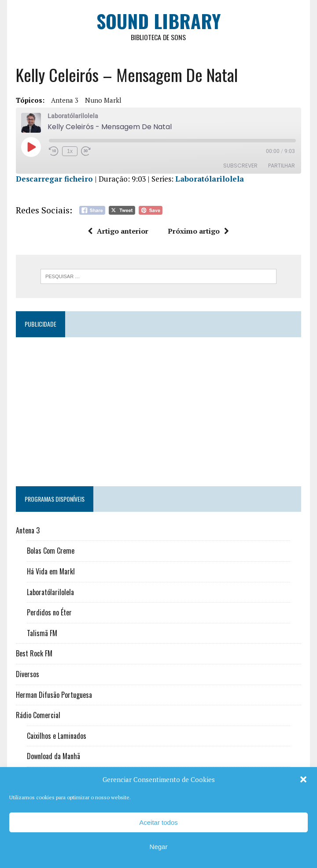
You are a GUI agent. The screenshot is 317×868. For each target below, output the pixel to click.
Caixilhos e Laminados (57, 736)
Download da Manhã (53, 756)
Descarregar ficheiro (54, 179)
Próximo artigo (199, 231)
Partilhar (282, 166)
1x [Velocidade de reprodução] (70, 151)
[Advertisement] (158, 408)
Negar (159, 847)
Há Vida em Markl (51, 571)
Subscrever (240, 166)
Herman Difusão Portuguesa (54, 695)
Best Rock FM (34, 653)
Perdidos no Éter (49, 612)
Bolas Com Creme (51, 551)
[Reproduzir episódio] (31, 147)
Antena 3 (65, 100)
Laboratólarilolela (210, 179)
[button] (303, 779)
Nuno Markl (103, 100)
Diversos (28, 674)
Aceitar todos (158, 822)
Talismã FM (42, 633)
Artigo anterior (118, 231)
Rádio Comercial (38, 715)
